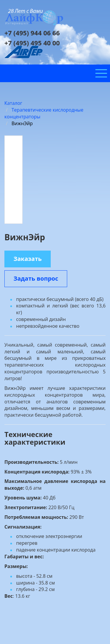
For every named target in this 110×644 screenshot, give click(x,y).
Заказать (28, 259)
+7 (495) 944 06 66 (32, 33)
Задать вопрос (36, 278)
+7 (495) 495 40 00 (32, 43)
